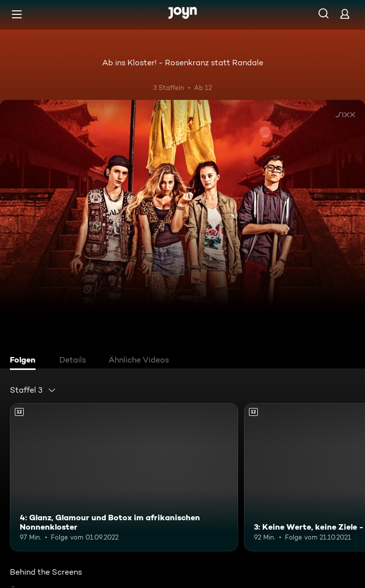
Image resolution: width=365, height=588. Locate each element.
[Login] (345, 14)
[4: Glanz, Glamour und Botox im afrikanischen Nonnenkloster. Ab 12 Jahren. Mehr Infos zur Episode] (124, 477)
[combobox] (33, 390)
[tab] (25, 361)
